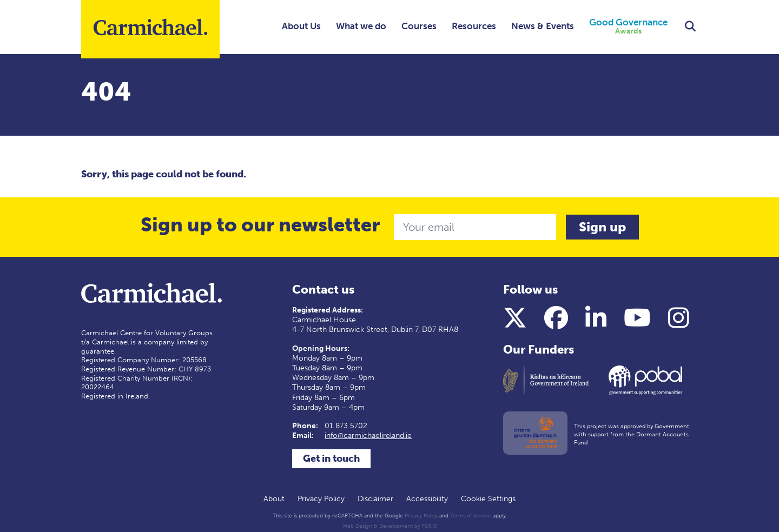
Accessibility (427, 499)
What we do (361, 26)
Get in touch (331, 458)
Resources (474, 26)
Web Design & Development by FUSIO (390, 526)
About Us (301, 26)
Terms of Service (471, 516)
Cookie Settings (488, 499)
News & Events (543, 26)
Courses (419, 26)
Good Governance (628, 27)
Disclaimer (375, 499)
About (274, 499)
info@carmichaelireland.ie (368, 435)
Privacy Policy (321, 499)
